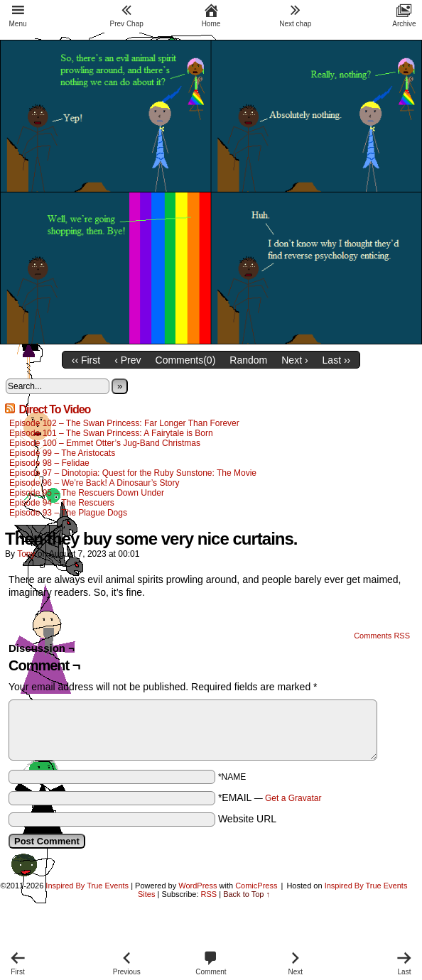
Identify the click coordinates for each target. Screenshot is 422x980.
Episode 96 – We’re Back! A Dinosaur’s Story (94, 483)
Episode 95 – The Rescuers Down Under (87, 493)
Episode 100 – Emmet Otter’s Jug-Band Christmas (105, 443)
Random (248, 360)
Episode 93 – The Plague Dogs (68, 513)
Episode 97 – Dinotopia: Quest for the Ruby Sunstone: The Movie (133, 473)
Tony (26, 554)
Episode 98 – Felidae (49, 463)
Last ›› (337, 360)
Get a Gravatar (293, 798)
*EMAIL (270, 797)
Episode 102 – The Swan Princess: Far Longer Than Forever (124, 423)
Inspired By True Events (87, 886)
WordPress (198, 886)
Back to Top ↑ (247, 894)
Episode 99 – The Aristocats (62, 453)
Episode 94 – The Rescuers (62, 503)
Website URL (247, 819)
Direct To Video (54, 409)
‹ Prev (128, 360)
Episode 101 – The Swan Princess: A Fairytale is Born (112, 433)
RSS (209, 894)
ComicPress (256, 886)
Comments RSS (382, 636)
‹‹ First (86, 360)
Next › (294, 360)
